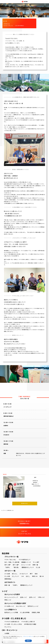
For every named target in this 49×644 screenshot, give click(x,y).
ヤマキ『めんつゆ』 (11, 560)
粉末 (36, 574)
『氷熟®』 (8, 567)
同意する (28, 641)
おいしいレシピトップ (11, 597)
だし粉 (38, 567)
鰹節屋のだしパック (28, 567)
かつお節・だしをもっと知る (13, 624)
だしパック (15, 576)
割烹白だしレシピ (33, 606)
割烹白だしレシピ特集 (11, 612)
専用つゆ (35, 576)
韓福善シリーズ (26, 562)
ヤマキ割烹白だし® (24, 560)
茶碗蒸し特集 (36, 612)
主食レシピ (23, 597)
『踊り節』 (16, 567)
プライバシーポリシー (28, 636)
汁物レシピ (41, 597)
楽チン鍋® (8, 565)
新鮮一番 (35, 565)
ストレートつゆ (26, 565)
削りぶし (15, 574)
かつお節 (7, 574)
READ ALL (25, 505)
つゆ (22, 576)
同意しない (21, 641)
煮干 (31, 574)
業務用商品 (8, 579)
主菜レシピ (32, 597)
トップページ (4, 510)
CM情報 (7, 633)
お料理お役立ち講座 (30, 624)
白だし (28, 576)
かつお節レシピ (9, 606)
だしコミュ (8, 627)
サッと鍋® (36, 562)
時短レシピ (8, 600)
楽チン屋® (16, 565)
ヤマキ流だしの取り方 (28, 622)
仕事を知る (9, 510)
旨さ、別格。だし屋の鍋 (12, 562)
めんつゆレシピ (21, 606)
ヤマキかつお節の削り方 (12, 622)
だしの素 (7, 576)
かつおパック (24, 574)
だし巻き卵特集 (25, 612)
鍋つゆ (42, 576)
